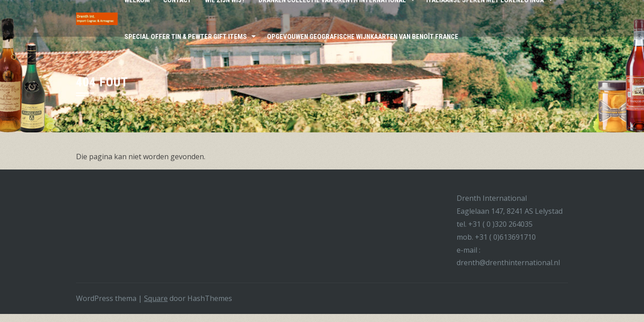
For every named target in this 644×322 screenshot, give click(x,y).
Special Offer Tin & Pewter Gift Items (186, 37)
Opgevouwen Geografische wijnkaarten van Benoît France (363, 37)
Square (156, 298)
